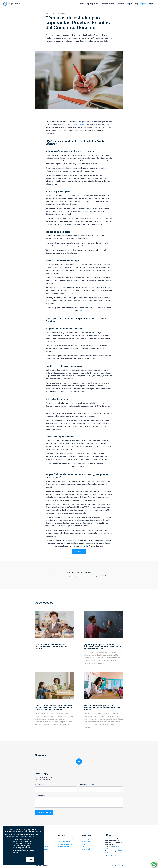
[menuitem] (81, 4)
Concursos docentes (64, 841)
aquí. (85, 466)
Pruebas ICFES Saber (65, 844)
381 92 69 (113, 855)
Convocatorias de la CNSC (66, 839)
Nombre (38, 785)
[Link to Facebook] (112, 865)
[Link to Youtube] (122, 865)
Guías (83, 844)
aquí (80, 311)
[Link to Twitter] (115, 865)
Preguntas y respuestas (89, 839)
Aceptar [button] (30, 860)
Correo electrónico (86, 785)
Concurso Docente (80, 125)
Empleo (84, 852)
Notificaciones (86, 841)
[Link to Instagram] (119, 865)
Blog (83, 847)
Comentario (40, 795)
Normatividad (86, 849)
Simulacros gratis (63, 847)
